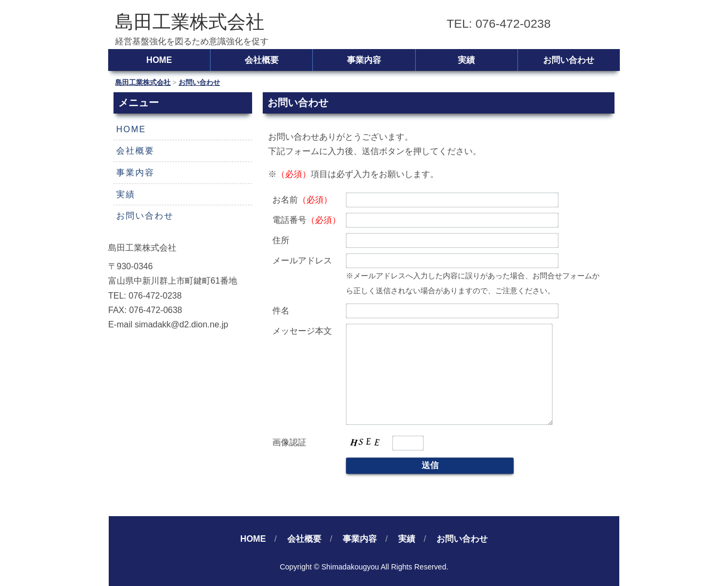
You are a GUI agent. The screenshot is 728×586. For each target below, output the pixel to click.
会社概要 (262, 60)
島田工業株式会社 (190, 22)
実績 (466, 60)
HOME (159, 60)
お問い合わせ (569, 60)
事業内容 (364, 60)
